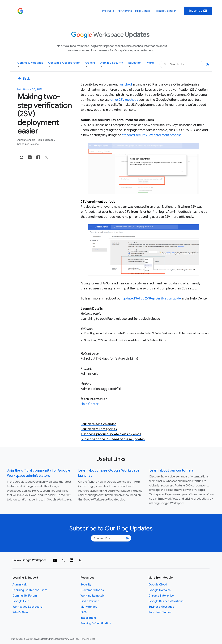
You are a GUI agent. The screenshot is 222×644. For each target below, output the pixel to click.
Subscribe (198, 11)
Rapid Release (46, 140)
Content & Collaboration (64, 64)
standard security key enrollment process (152, 135)
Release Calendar (165, 11)
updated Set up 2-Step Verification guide (152, 298)
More (150, 64)
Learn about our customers (172, 470)
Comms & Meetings (30, 64)
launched (125, 84)
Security (86, 585)
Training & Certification (96, 623)
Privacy (84, 639)
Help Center (143, 11)
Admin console (26, 140)
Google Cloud (158, 585)
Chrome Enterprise (161, 596)
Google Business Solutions (166, 601)
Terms (92, 639)
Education (135, 64)
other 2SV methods (124, 100)
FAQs (84, 612)
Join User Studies (160, 612)
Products (108, 11)
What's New (20, 612)
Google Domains (159, 590)
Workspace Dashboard (27, 607)
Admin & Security (112, 64)
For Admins (125, 11)
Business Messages (161, 607)
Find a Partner (90, 601)
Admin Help (20, 585)
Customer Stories (92, 590)
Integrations (88, 618)
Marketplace (89, 607)
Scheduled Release (28, 144)
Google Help (21, 601)
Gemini (90, 64)
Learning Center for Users (30, 590)
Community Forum (25, 596)
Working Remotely (93, 596)
